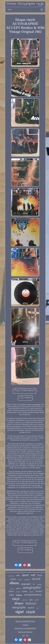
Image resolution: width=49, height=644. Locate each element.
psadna (31, 592)
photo (18, 588)
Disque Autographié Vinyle (25, 621)
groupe (18, 592)
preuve (20, 580)
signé (20, 612)
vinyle (31, 612)
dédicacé (31, 603)
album (14, 583)
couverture (24, 600)
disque (19, 603)
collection (12, 589)
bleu (31, 600)
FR (27, 635)
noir (18, 575)
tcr (34, 584)
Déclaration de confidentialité (25, 628)
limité (40, 575)
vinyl (16, 599)
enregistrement (33, 595)
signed (25, 575)
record (36, 579)
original (27, 580)
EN (23, 635)
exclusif (39, 584)
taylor (31, 608)
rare (12, 595)
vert (37, 608)
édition (19, 595)
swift (33, 575)
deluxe (11, 591)
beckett (39, 591)
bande (24, 591)
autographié (32, 587)
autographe (19, 607)
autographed (26, 584)
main (13, 579)
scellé (37, 600)
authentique (11, 576)
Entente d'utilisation (25, 632)
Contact (25, 625)
